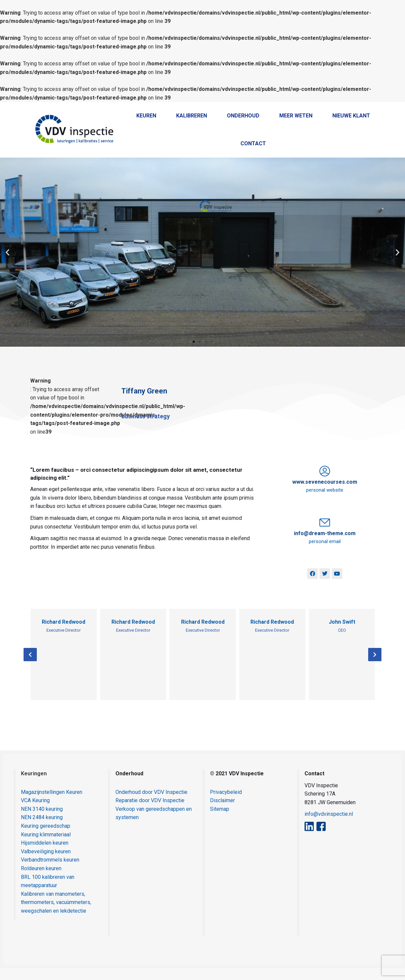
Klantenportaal (345, 108)
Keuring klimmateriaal (46, 846)
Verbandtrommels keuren (50, 872)
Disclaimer (222, 812)
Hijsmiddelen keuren (45, 855)
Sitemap (220, 821)
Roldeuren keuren (41, 880)
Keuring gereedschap (46, 838)
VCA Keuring (35, 812)
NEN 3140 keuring (42, 821)
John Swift (342, 634)
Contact (381, 108)
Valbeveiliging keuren (46, 863)
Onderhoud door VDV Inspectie (151, 804)
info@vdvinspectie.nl (329, 826)
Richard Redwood (64, 634)
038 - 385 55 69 (224, 108)
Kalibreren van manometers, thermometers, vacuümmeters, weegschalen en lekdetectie (56, 914)
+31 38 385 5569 (272, 108)
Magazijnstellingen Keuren (52, 804)
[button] (7, 264)
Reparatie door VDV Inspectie (150, 812)
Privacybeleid (226, 804)
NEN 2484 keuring (42, 829)
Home (311, 108)
